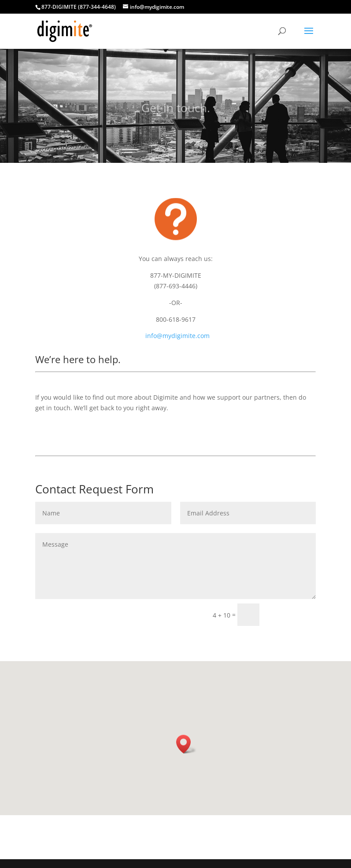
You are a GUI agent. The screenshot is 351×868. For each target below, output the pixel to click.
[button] (186, 744)
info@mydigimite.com (177, 336)
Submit (292, 614)
